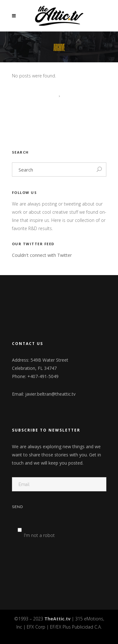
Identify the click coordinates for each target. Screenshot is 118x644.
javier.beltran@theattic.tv (50, 394)
